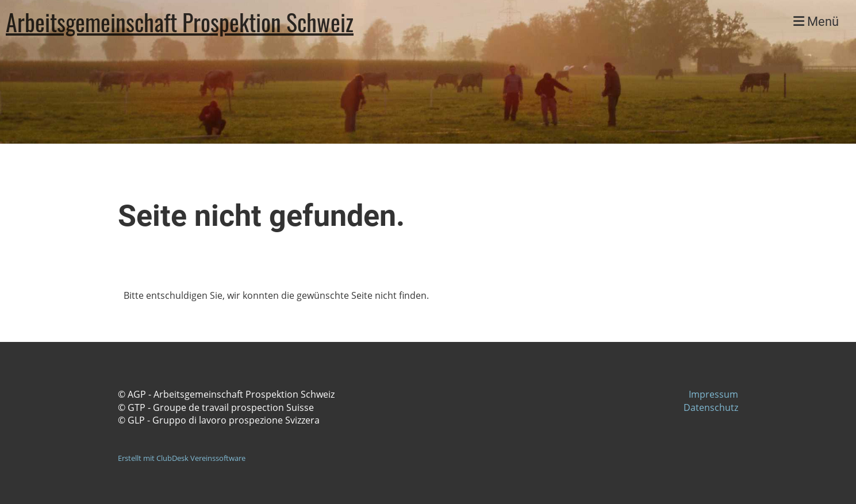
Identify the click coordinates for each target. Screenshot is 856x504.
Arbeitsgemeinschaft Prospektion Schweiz (180, 22)
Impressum (713, 394)
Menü (816, 22)
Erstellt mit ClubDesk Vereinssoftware (182, 458)
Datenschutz (711, 407)
